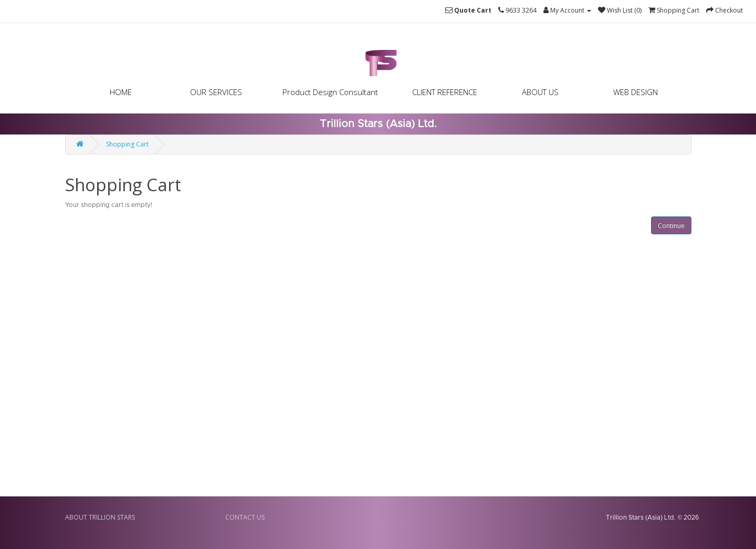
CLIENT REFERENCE (445, 92)
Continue (671, 226)
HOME (121, 92)
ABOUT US (540, 92)
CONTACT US (245, 517)
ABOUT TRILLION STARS (100, 517)
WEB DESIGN (636, 92)
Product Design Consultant (330, 92)
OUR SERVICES (216, 92)
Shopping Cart (127, 144)
